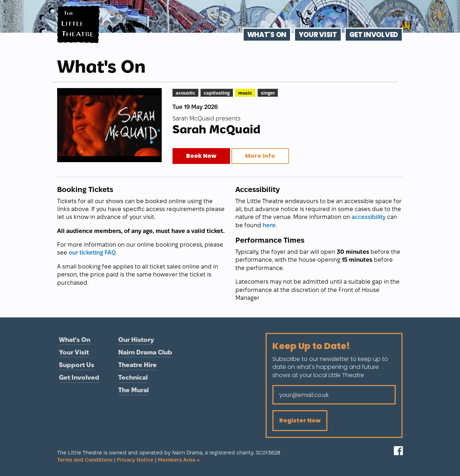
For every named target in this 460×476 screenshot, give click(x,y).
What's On (267, 35)
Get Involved (374, 35)
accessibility (369, 217)
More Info (260, 156)
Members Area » (179, 460)
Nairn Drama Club (145, 352)
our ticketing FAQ (92, 253)
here (269, 225)
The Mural (134, 390)
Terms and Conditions (85, 460)
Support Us (77, 365)
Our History (136, 340)
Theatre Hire (137, 365)
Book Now (201, 156)
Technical (133, 377)
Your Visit (318, 35)
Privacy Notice (135, 460)
